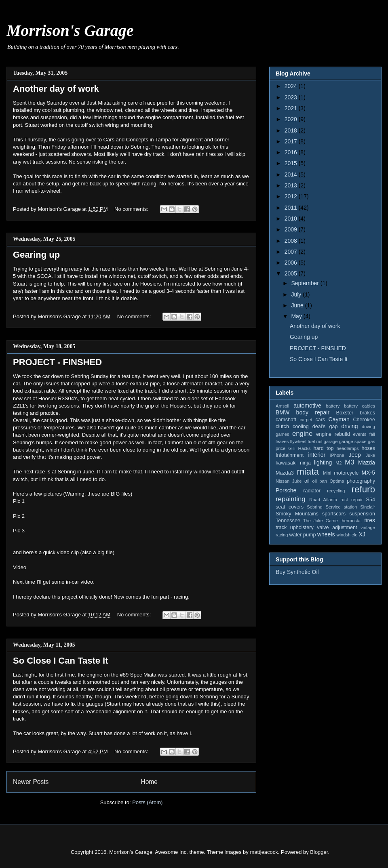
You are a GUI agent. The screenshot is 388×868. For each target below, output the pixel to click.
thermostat (351, 521)
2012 (292, 196)
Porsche (286, 490)
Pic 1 (19, 501)
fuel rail (315, 441)
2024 (292, 86)
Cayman (339, 419)
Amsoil (283, 406)
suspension (362, 514)
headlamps (348, 448)
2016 (292, 152)
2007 (292, 252)
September (306, 283)
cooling (301, 427)
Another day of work (56, 89)
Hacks (305, 448)
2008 (292, 241)
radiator (312, 491)
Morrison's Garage (70, 30)
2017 (292, 141)
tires (370, 520)
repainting (291, 499)
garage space (353, 441)
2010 (292, 219)
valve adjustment (337, 528)
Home (149, 782)
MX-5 (368, 473)
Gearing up (36, 255)
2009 (292, 229)
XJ (362, 534)
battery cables (360, 406)
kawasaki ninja (293, 463)
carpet (306, 420)
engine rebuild (333, 434)
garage (331, 441)
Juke (370, 455)
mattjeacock (264, 852)
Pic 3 (19, 531)
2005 (292, 273)
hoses (368, 448)
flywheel (298, 441)
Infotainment (290, 455)
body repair (313, 412)
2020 (292, 119)
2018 (292, 130)
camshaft (286, 420)
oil (307, 481)
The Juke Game (321, 521)
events (360, 434)
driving (349, 426)
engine (302, 434)
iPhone (337, 455)
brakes (367, 413)
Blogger (319, 852)
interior (317, 455)
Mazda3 (285, 473)
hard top (324, 448)
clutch (282, 427)
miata (308, 472)
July (297, 294)
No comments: (132, 209)
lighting (323, 462)
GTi (292, 448)
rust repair (351, 500)
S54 (371, 500)
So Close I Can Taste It (61, 661)
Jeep (354, 455)
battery (333, 406)
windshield (347, 535)
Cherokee (364, 420)
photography (361, 481)
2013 (292, 185)
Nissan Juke (289, 481)
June (298, 305)
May (297, 316)
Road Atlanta (323, 500)
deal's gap (325, 427)
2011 (292, 208)
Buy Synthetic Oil (297, 572)
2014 (292, 174)
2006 (292, 263)
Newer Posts (31, 782)
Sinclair (368, 507)
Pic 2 (19, 516)
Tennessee (288, 521)
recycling (336, 491)
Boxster (345, 413)
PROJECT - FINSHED (57, 362)
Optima (337, 481)
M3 (349, 462)
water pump (303, 535)
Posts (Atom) (147, 802)
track (281, 528)
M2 (339, 463)
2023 (292, 97)
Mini (327, 473)
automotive (307, 406)
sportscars (334, 514)
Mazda (367, 462)
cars (320, 420)
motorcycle (346, 473)
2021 (292, 108)
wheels (326, 534)
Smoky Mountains (297, 514)
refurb (364, 489)
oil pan (319, 481)
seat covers (290, 507)
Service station (342, 507)
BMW (283, 412)
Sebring (315, 507)
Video (20, 567)
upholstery (302, 528)
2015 (292, 163)
